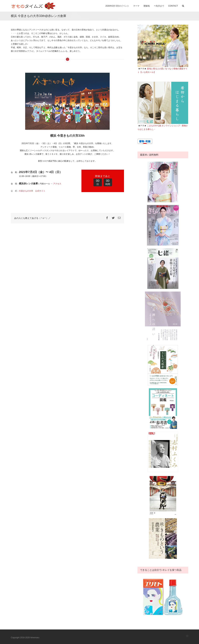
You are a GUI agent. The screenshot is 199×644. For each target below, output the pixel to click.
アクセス (57, 184)
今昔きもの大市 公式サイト (32, 191)
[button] (183, 6)
